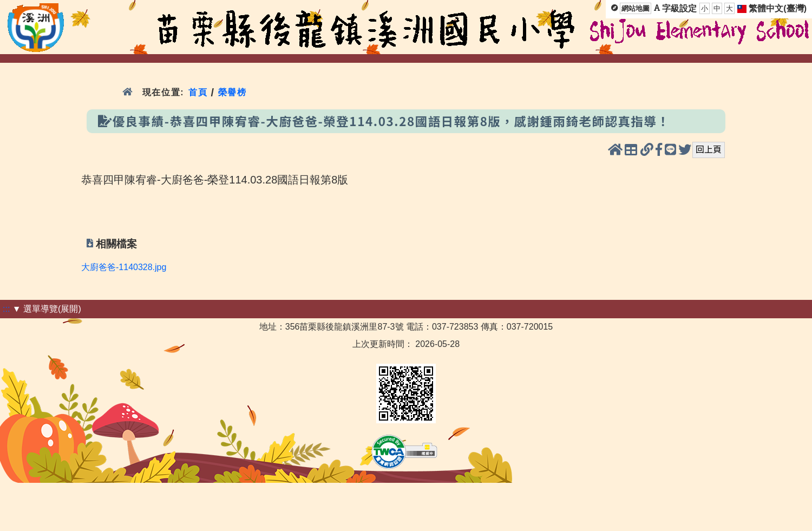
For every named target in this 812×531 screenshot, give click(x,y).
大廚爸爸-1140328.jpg (124, 267)
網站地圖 (636, 8)
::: (6, 309)
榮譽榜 (233, 92)
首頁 (198, 92)
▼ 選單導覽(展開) (47, 309)
